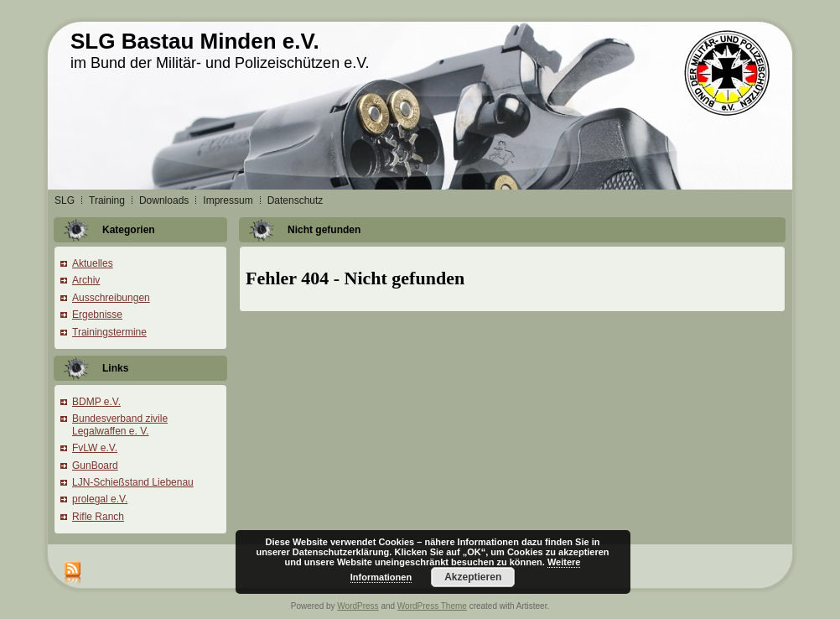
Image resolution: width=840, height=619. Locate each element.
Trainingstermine (109, 332)
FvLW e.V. (95, 448)
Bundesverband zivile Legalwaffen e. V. (120, 424)
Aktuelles (93, 263)
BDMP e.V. (96, 402)
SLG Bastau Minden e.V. (195, 41)
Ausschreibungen (111, 298)
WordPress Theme (432, 606)
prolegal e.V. (100, 499)
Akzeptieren (473, 577)
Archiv (86, 280)
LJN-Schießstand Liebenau (133, 482)
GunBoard (95, 466)
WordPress (358, 606)
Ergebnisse (97, 315)
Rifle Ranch (98, 517)
